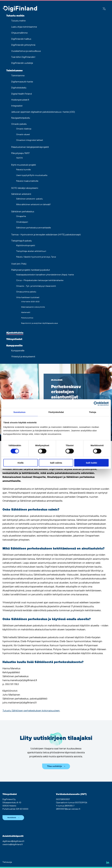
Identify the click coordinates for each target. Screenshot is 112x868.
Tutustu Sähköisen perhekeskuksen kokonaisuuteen (31, 711)
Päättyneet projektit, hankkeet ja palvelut (31, 270)
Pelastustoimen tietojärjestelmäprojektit (30, 147)
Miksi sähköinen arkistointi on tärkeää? (33, 205)
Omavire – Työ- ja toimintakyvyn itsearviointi (36, 286)
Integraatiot (17, 106)
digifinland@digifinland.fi (13, 841)
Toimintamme (14, 71)
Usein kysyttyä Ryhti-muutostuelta (32, 175)
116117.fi (19, 158)
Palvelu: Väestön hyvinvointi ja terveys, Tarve (36, 257)
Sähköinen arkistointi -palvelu (29, 199)
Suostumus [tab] (19, 412)
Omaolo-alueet (23, 135)
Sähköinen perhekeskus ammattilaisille (34, 228)
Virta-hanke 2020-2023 (30, 302)
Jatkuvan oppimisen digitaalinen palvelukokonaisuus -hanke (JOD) (43, 112)
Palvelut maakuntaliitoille (27, 181)
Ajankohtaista (15, 333)
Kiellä (21, 463)
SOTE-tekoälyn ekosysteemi (25, 188)
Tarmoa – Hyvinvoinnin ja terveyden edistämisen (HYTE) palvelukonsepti (46, 235)
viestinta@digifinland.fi (13, 845)
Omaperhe (21, 216)
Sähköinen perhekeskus (23, 212)
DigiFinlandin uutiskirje (22, 63)
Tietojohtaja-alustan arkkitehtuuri (31, 251)
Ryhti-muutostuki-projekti (24, 165)
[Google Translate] (104, 9)
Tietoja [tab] (93, 412)
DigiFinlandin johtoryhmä (23, 45)
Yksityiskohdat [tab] (56, 412)
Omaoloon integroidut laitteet (30, 140)
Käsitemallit (26, 312)
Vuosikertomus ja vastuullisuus (26, 51)
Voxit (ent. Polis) (19, 264)
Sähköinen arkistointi (21, 194)
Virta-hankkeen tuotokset (28, 298)
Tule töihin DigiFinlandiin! (23, 57)
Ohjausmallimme (19, 33)
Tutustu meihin (15, 16)
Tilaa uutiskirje (54, 766)
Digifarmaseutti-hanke (22, 82)
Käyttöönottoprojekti (26, 246)
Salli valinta (56, 463)
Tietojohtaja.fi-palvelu (22, 241)
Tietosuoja (7, 862)
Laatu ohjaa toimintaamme (24, 27)
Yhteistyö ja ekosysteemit (23, 357)
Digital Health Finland (22, 94)
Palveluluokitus (27, 318)
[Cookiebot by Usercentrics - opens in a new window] (96, 404)
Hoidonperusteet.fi (20, 100)
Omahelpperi (22, 222)
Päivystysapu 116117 (20, 153)
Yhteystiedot (14, 339)
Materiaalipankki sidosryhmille (33, 307)
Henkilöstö (12, 818)
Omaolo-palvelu (19, 124)
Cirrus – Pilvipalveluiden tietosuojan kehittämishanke (40, 280)
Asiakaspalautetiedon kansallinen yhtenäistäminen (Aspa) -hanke (45, 275)
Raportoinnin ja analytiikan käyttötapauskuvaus (40, 323)
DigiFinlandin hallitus (21, 39)
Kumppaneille (14, 346)
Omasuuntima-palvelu (26, 292)
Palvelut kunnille (23, 170)
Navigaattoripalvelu (21, 118)
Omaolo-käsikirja (24, 129)
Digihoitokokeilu (19, 88)
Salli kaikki (92, 463)
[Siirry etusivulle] (20, 9)
